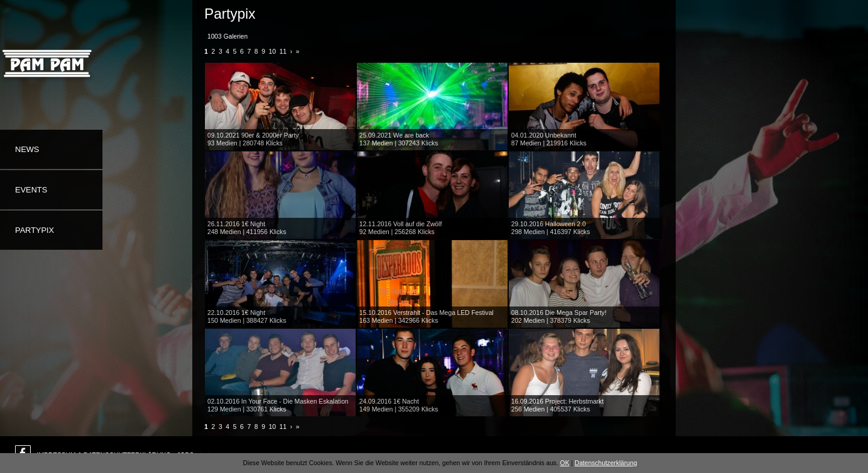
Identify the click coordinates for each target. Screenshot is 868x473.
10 (272, 51)
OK (565, 463)
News (27, 149)
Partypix (35, 230)
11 (283, 51)
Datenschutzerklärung (606, 463)
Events (31, 190)
